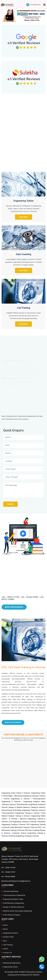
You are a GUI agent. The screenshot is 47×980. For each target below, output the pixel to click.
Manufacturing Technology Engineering (18, 911)
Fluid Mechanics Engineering (14, 903)
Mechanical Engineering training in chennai (30, 796)
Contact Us (7, 953)
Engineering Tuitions (11, 933)
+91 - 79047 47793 (8, 868)
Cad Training (24, 308)
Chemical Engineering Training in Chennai (24, 836)
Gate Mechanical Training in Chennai (24, 827)
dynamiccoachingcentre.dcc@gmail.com (16, 881)
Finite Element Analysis (12, 915)
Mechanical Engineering (12, 963)
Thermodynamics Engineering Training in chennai (20, 813)
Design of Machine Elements (14, 907)
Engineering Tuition (24, 201)
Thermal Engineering (11, 891)
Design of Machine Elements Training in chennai (27, 807)
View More (24, 217)
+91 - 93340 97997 (8, 872)
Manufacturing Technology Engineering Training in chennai (23, 810)
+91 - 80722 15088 (8, 877)
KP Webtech (35, 975)
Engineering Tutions (11, 967)
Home (5, 925)
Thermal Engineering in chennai (16, 799)
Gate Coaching (24, 254)
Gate (5, 941)
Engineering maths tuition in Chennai (16, 793)
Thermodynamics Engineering (14, 895)
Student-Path (8, 937)
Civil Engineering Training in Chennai (23, 822)
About (5, 929)
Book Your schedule (13, 722)
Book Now (23, 324)
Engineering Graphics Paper (13, 899)
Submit (10, 504)
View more (24, 270)
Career (6, 949)
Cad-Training (8, 945)
